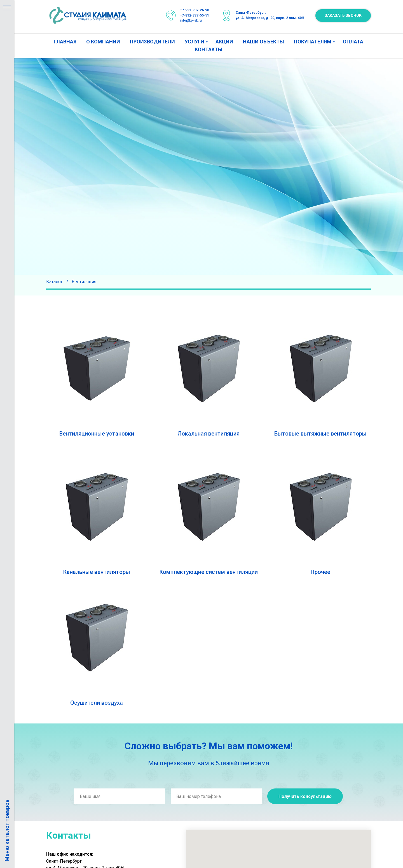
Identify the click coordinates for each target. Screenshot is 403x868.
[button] (343, 16)
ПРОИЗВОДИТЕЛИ (152, 42)
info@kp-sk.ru (191, 20)
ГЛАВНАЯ (65, 42)
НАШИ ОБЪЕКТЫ (263, 42)
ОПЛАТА (353, 42)
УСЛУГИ (195, 42)
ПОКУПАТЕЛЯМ (313, 42)
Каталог (54, 282)
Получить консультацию (305, 796)
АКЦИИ (224, 42)
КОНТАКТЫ (209, 49)
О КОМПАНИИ (103, 42)
